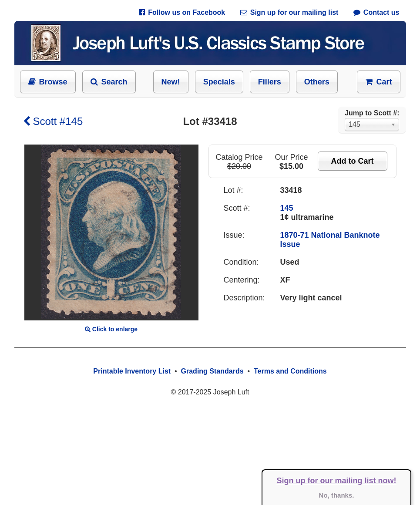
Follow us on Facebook (182, 12)
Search (109, 82)
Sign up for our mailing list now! (337, 481)
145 (287, 208)
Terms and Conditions (290, 371)
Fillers (270, 82)
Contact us (376, 12)
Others (317, 82)
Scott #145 (53, 121)
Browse (48, 82)
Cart (378, 82)
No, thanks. (337, 495)
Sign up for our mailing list (289, 12)
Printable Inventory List (132, 371)
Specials (219, 82)
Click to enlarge (111, 329)
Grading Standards (212, 371)
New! (171, 82)
